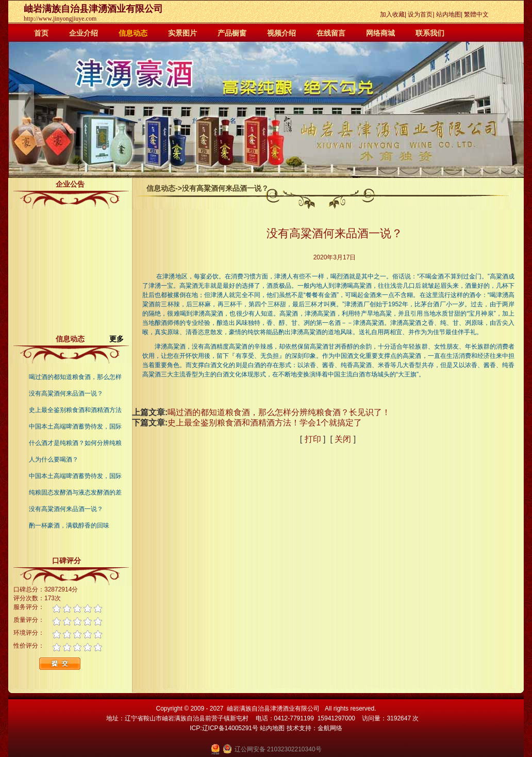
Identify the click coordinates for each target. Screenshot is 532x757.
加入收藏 (392, 14)
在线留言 (331, 33)
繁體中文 (476, 14)
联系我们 (430, 33)
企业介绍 (84, 33)
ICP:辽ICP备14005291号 (224, 728)
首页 (41, 33)
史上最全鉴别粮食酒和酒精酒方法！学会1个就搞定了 (265, 423)
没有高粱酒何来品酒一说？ (66, 393)
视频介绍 (281, 33)
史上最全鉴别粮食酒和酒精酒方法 (75, 410)
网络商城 (380, 33)
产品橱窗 (232, 33)
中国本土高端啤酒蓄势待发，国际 (75, 426)
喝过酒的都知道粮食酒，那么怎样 (75, 377)
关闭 (343, 439)
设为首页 (420, 14)
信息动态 (133, 33)
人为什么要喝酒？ (54, 459)
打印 (313, 439)
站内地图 (448, 14)
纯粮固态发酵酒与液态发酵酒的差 (75, 492)
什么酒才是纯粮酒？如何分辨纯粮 (75, 443)
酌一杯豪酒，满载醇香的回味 (69, 525)
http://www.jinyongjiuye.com (60, 19)
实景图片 (182, 33)
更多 (121, 339)
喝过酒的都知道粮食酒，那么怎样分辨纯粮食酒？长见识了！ (279, 412)
